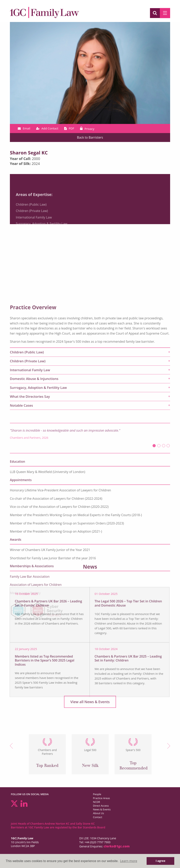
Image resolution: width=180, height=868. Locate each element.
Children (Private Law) (32, 230)
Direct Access (101, 806)
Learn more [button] (129, 861)
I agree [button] (161, 861)
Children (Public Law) (31, 223)
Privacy (87, 129)
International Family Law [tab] (30, 489)
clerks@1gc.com (117, 846)
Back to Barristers (90, 137)
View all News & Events (90, 706)
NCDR (97, 802)
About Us (99, 813)
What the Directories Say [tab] (30, 515)
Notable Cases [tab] (21, 524)
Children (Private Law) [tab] (28, 480)
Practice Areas (102, 798)
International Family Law (34, 236)
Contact (98, 817)
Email (24, 128)
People (97, 794)
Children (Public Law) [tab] (27, 471)
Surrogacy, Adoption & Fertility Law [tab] (38, 506)
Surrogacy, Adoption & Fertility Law (41, 243)
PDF (69, 128)
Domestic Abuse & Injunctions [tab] (34, 497)
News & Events (102, 809)
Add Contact (47, 128)
